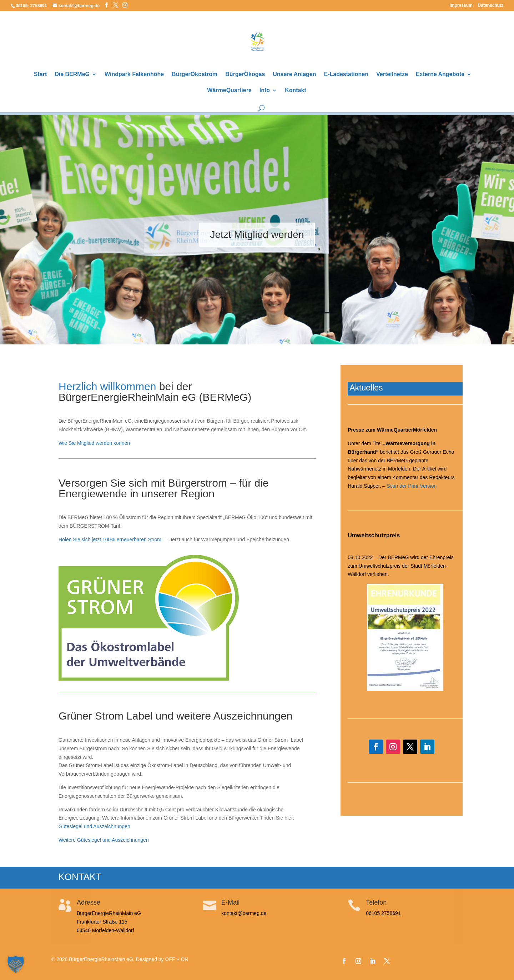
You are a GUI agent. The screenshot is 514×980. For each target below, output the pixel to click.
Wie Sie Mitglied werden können (94, 443)
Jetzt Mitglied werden (257, 237)
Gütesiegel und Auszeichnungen (94, 826)
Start (40, 74)
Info (265, 91)
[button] (16, 964)
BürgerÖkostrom (195, 74)
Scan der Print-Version (412, 486)
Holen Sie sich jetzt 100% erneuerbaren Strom (110, 539)
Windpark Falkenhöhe (134, 74)
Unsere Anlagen (294, 74)
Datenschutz (491, 6)
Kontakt (296, 91)
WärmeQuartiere (229, 91)
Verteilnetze (392, 74)
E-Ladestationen (346, 74)
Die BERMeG (72, 74)
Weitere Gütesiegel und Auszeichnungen (104, 840)
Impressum (461, 6)
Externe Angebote (440, 74)
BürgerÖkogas (245, 74)
